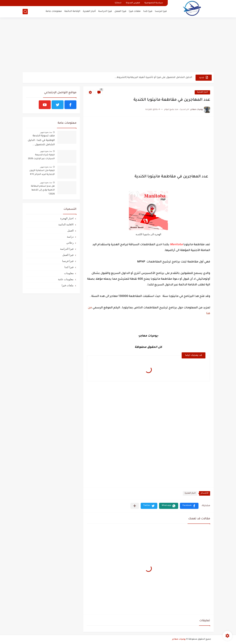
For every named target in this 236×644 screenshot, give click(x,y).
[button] (189, 506)
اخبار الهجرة (202, 92)
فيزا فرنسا (161, 11)
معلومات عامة (54, 11)
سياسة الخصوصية (154, 3)
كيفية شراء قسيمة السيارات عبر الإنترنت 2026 (41, 157)
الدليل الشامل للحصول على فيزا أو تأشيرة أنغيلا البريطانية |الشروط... (153, 77)
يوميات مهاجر (179, 639)
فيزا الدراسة (105, 11)
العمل (71, 231)
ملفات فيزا (135, 11)
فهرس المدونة (133, 3)
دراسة (70, 237)
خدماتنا (118, 3)
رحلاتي (70, 243)
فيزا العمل (120, 11)
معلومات (69, 273)
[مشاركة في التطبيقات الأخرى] (135, 506)
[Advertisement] (118, 45)
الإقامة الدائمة (72, 11)
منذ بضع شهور (46, 132)
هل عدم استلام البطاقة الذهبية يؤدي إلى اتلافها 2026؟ (43, 190)
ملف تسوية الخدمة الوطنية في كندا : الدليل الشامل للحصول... (41, 140)
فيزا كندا (148, 11)
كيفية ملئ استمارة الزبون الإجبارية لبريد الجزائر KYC (42, 173)
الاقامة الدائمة (66, 224)
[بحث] (25, 12)
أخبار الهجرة (89, 11)
